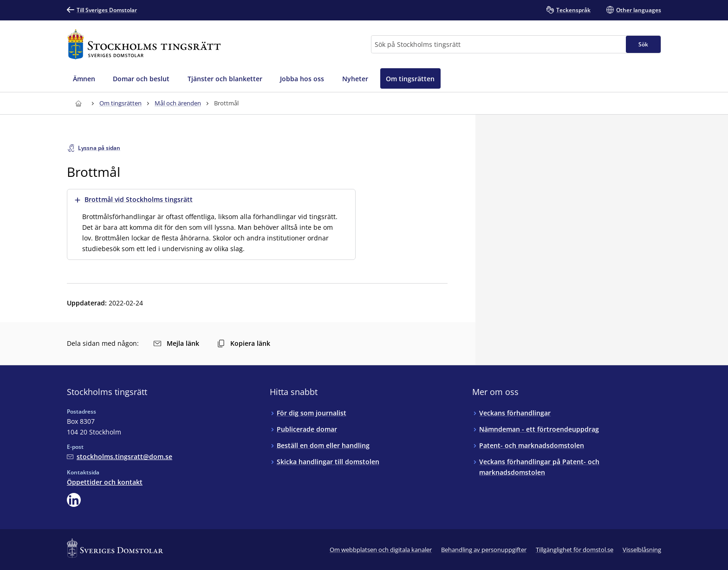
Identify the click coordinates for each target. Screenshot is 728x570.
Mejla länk (176, 343)
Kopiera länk (244, 343)
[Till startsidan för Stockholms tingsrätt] (144, 44)
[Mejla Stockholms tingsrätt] (120, 457)
